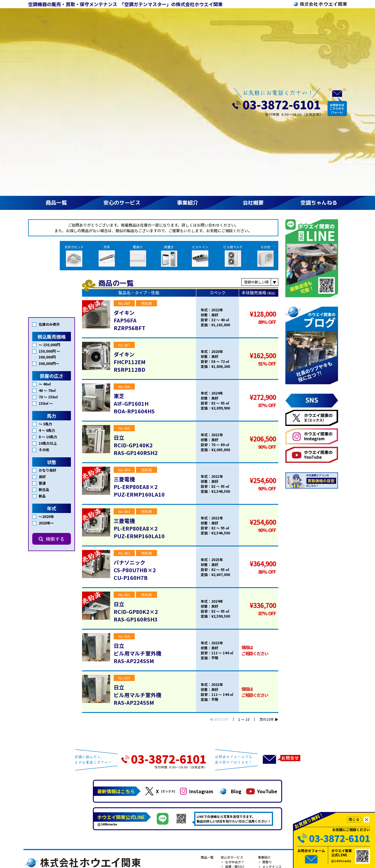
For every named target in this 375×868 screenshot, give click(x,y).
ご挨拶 (314, 711)
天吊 (125, 105)
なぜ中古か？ (234, 711)
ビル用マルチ (236, 105)
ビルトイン (207, 105)
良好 (42, 307)
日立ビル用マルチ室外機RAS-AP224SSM (137, 502)
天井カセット (96, 105)
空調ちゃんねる (319, 52)
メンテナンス (272, 716)
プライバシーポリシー (281, 749)
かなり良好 (47, 300)
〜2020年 (46, 347)
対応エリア (233, 734)
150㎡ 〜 (46, 233)
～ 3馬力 (45, 254)
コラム (338, 716)
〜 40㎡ (45, 214)
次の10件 (267, 568)
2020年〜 (46, 353)
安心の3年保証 (235, 725)
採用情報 (315, 720)
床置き (180, 105)
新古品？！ (270, 730)
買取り (267, 711)
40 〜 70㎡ (47, 221)
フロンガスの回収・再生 (280, 734)
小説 (336, 734)
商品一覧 (56, 52)
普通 (42, 313)
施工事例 (340, 711)
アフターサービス (238, 720)
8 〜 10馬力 (48, 267)
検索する (52, 369)
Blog (230, 640)
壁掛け (152, 105)
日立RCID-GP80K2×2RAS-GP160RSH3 (136, 461)
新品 (42, 326)
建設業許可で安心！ (276, 739)
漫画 (336, 730)
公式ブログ (341, 725)
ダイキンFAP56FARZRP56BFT (129, 169)
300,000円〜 (49, 194)
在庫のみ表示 (49, 154)
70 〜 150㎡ (48, 227)
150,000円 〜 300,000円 (49, 184)
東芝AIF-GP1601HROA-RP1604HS (134, 252)
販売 (265, 720)
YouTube (262, 640)
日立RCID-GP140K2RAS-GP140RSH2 (136, 294)
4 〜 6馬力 (47, 260)
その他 (265, 105)
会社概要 (253, 52)
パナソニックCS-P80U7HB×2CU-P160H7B (135, 419)
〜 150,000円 (49, 175)
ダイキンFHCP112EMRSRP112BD (130, 211)
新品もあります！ (275, 725)
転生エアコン (234, 730)
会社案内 (315, 716)
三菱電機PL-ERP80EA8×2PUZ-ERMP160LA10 (139, 336)
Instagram (197, 640)
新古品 (44, 320)
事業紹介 (187, 52)
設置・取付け (234, 716)
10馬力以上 (48, 273)
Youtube (339, 720)
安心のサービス (122, 52)
